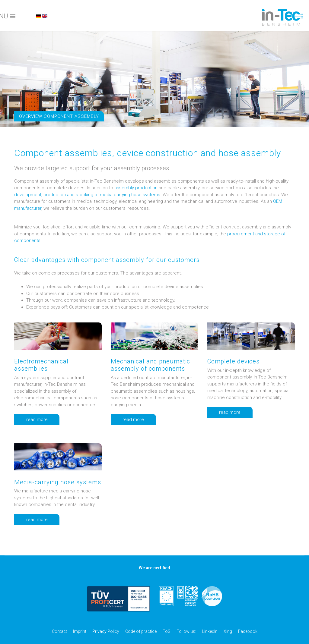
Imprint (80, 631)
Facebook (248, 631)
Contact (59, 631)
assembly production (136, 188)
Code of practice (141, 631)
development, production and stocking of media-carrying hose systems (87, 195)
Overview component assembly (59, 116)
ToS (167, 631)
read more (43, 420)
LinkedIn (210, 631)
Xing (228, 631)
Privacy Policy (106, 631)
